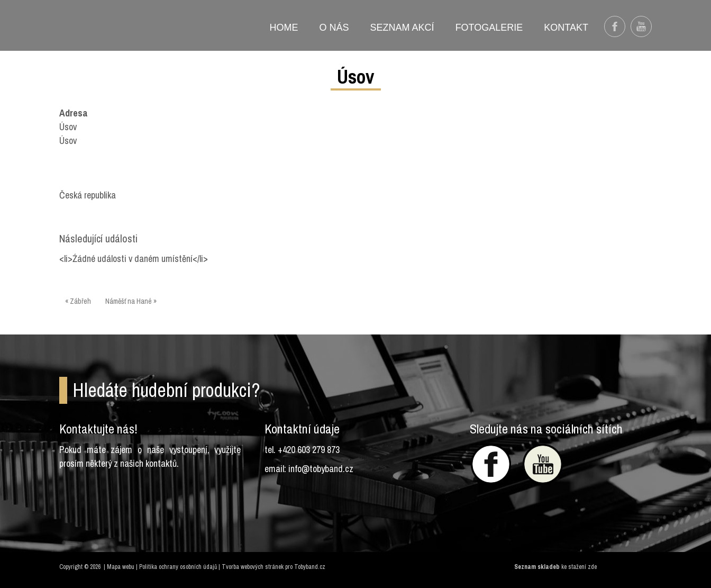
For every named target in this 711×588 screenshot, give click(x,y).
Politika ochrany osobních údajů (178, 567)
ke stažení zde (579, 567)
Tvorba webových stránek (253, 567)
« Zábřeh (78, 301)
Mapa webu (121, 567)
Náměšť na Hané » (131, 301)
